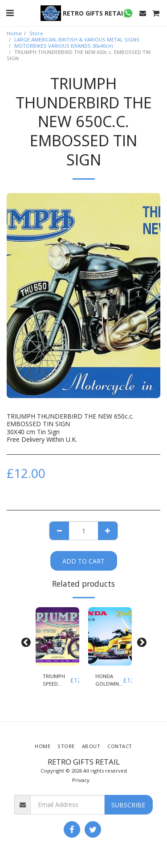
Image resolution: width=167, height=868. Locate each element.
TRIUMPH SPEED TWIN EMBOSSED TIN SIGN (56, 680)
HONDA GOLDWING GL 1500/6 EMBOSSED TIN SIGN (109, 680)
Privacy (81, 780)
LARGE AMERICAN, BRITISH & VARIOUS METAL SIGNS (77, 39)
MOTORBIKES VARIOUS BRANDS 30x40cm (64, 46)
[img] (57, 636)
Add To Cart (83, 561)
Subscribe (128, 805)
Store (36, 33)
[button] (10, 13)
